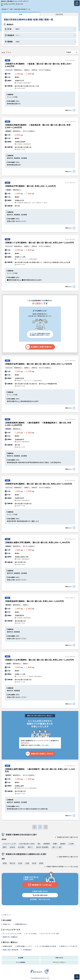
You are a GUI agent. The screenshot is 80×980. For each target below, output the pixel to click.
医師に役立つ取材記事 (11, 950)
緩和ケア (30, 847)
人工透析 (71, 844)
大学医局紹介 (27, 950)
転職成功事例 (8, 946)
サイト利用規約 (21, 962)
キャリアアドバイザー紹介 (50, 934)
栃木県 (34, 863)
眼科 (39, 844)
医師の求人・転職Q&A (10, 937)
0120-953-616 (40, 895)
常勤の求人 (7, 924)
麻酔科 (5, 847)
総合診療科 (21, 847)
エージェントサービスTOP (12, 934)
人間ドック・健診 (57, 847)
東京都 (5, 863)
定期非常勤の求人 (21, 924)
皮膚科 (55, 844)
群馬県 (41, 863)
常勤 (21, 14)
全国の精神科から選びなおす (68, 857)
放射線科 (63, 844)
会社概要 (21, 958)
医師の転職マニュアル (24, 946)
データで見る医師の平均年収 (46, 946)
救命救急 (12, 847)
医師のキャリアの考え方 (69, 946)
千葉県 (27, 863)
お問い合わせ (59, 958)
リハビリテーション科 (9, 844)
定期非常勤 (59, 14)
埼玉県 (20, 863)
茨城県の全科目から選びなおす (68, 837)
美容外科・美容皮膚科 (42, 847)
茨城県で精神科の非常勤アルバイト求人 (60, 867)
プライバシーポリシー (59, 962)
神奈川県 (12, 863)
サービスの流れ (31, 934)
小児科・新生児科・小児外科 (27, 844)
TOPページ (7, 915)
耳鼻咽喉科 (47, 844)
